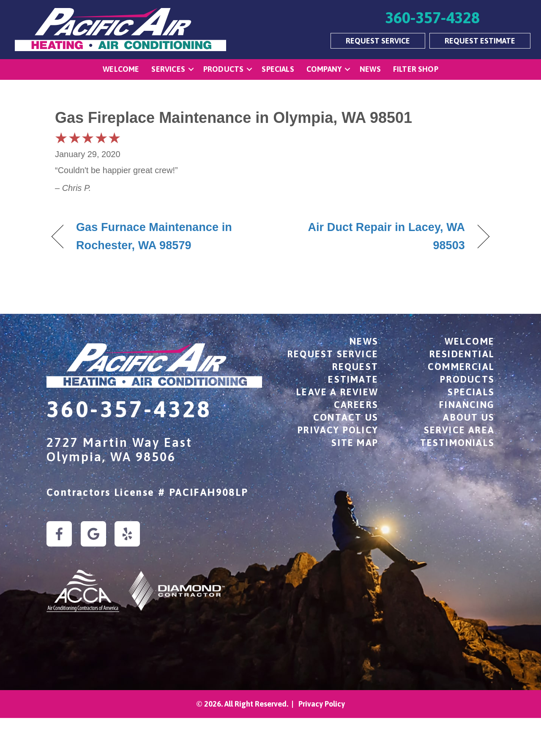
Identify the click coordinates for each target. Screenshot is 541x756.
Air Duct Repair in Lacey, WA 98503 (374, 236)
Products (223, 69)
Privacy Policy (338, 430)
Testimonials (457, 443)
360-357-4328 (129, 409)
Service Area (459, 430)
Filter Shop (416, 69)
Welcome (121, 69)
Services (168, 69)
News (370, 69)
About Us (469, 417)
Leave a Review (337, 392)
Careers (356, 405)
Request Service (333, 354)
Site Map (355, 443)
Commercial (461, 367)
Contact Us (346, 417)
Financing (467, 405)
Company (324, 69)
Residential (462, 354)
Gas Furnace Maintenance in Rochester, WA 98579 (154, 236)
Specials (278, 69)
